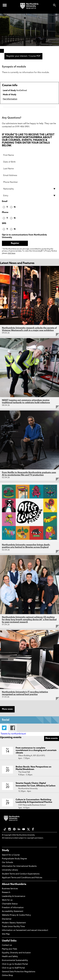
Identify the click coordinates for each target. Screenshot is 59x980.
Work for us (7, 900)
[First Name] (30, 155)
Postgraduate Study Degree (14, 859)
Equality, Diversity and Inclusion (16, 953)
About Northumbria (14, 884)
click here (11, 253)
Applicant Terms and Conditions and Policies (22, 878)
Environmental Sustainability (15, 960)
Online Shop (7, 976)
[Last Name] (30, 169)
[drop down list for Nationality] (30, 189)
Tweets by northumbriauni (13, 734)
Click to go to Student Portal (15, 964)
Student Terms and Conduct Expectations (21, 874)
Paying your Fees (9, 949)
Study (6, 850)
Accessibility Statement (13, 911)
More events (52, 738)
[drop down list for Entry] (30, 196)
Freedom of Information (13, 908)
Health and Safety (10, 957)
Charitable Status (10, 904)
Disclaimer (7, 919)
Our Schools (7, 863)
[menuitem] (2, 51)
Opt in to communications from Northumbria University (24, 236)
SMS (4, 223)
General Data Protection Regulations (19, 972)
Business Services (10, 889)
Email (5, 201)
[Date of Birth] (30, 162)
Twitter (4, 728)
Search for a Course (11, 855)
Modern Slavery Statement (14, 923)
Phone (5, 212)
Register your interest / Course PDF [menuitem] (23, 56)
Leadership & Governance (14, 896)
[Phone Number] (30, 182)
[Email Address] (30, 175)
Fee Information (10, 99)
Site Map (6, 934)
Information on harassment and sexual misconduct (25, 930)
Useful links (9, 941)
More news (7, 709)
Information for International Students (19, 866)
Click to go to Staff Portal (13, 968)
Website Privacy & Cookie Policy (16, 915)
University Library (10, 870)
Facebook (13, 728)
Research (6, 893)
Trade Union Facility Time (13, 927)
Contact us (7, 945)
